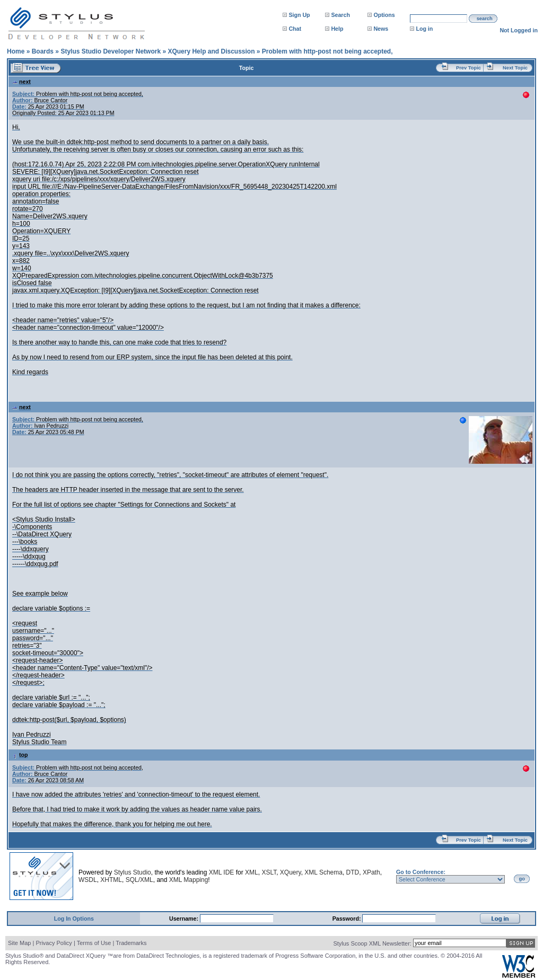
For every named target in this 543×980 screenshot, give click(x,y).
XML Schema (323, 872)
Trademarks (131, 943)
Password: (348, 919)
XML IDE (222, 872)
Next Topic (515, 68)
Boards (43, 51)
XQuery (291, 872)
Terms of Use (94, 943)
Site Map (19, 943)
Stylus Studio (133, 872)
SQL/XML (139, 880)
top (20, 755)
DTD (353, 872)
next (21, 82)
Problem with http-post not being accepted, (327, 51)
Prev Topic (468, 68)
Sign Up (299, 15)
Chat (295, 29)
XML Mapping (189, 880)
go (522, 879)
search (485, 19)
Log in (424, 29)
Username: (185, 919)
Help (337, 29)
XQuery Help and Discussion (211, 51)
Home (16, 51)
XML (252, 872)
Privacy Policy (54, 943)
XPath (371, 872)
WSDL (88, 880)
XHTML (111, 880)
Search (340, 15)
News (381, 29)
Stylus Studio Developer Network (111, 51)
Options (384, 15)
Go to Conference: (421, 872)
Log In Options (74, 919)
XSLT (269, 872)
